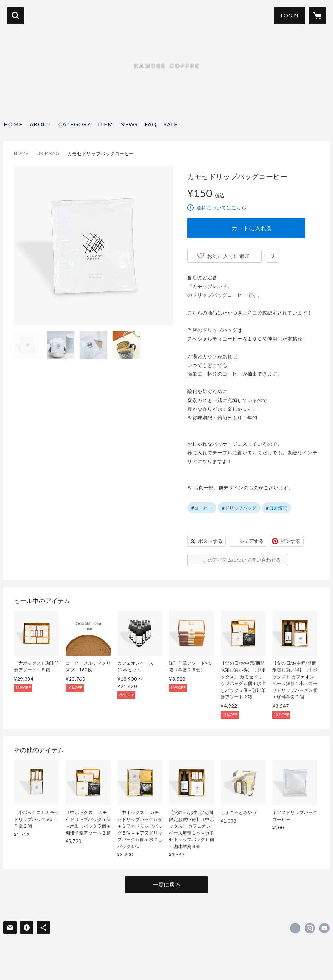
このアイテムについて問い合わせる (242, 560)
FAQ (151, 124)
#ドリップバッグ (239, 508)
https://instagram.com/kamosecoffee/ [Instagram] (310, 928)
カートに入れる (252, 228)
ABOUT (40, 124)
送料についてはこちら (221, 207)
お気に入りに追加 (229, 256)
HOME (13, 124)
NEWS (129, 124)
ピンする (290, 541)
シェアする (251, 541)
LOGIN (290, 15)
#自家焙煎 (276, 508)
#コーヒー (202, 508)
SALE (171, 124)
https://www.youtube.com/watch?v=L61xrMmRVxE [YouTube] (324, 928)
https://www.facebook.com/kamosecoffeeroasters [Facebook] (295, 928)
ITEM (106, 124)
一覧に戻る (166, 884)
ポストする (210, 541)
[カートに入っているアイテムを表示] (317, 16)
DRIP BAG (48, 153)
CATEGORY (75, 124)
